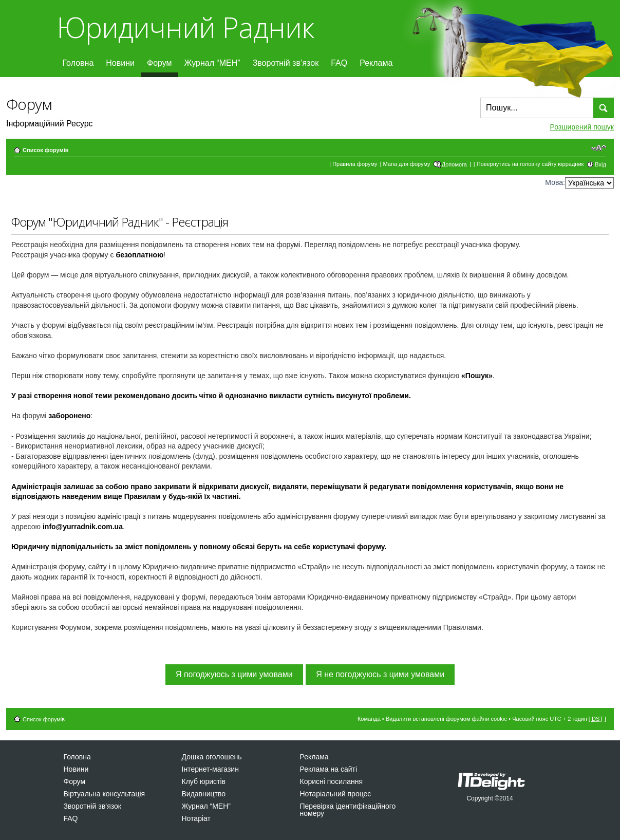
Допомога (454, 164)
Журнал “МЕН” (212, 63)
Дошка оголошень (212, 757)
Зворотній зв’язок (286, 63)
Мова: (555, 182)
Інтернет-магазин (210, 769)
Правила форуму (355, 164)
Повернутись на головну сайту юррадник (530, 164)
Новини (120, 63)
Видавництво (204, 794)
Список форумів (45, 150)
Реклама (376, 63)
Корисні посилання (331, 781)
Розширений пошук (582, 127)
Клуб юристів (204, 781)
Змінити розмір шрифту (599, 148)
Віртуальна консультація (105, 794)
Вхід (600, 164)
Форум (159, 63)
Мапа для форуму (407, 164)
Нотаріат (196, 818)
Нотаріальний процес (336, 794)
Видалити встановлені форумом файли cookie (447, 719)
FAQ (339, 63)
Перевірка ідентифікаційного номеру (348, 810)
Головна (78, 63)
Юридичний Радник (185, 27)
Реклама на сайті (329, 769)
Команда (369, 719)
